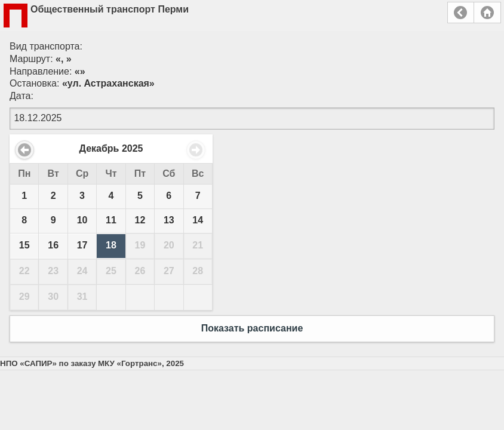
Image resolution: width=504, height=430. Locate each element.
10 (82, 220)
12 (140, 220)
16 (53, 245)
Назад (461, 13)
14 (198, 220)
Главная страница (487, 13)
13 (169, 220)
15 (24, 245)
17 (82, 245)
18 (111, 245)
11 (111, 220)
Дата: (21, 96)
